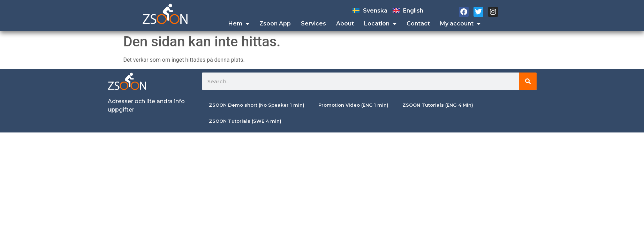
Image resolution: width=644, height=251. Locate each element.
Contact (418, 24)
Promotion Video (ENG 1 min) (353, 105)
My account (460, 24)
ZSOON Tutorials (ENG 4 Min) (438, 105)
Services (313, 24)
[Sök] (528, 81)
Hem (239, 24)
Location (380, 24)
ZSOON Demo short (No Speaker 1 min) (257, 105)
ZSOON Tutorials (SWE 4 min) (245, 121)
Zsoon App (275, 24)
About (345, 24)
